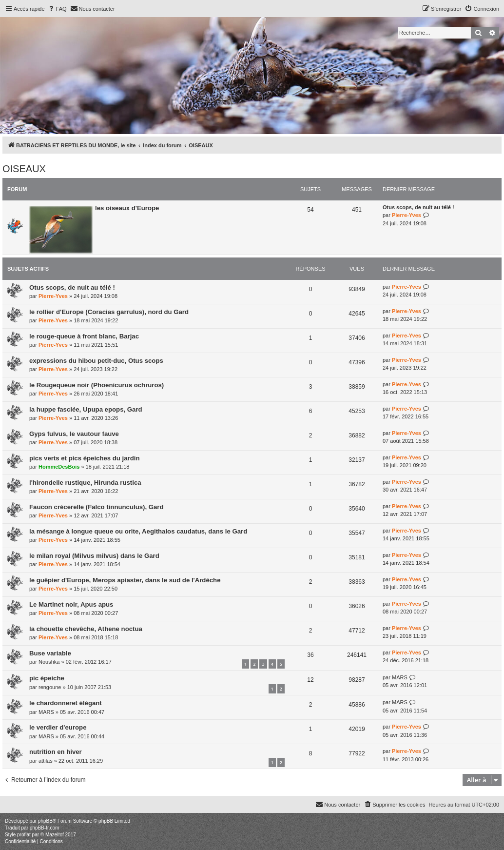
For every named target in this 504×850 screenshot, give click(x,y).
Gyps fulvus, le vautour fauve (74, 434)
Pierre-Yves (407, 215)
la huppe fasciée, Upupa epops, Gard (86, 409)
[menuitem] (57, 9)
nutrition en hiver (56, 752)
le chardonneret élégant (66, 703)
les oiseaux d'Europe (127, 208)
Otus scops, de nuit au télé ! (418, 207)
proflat (24, 835)
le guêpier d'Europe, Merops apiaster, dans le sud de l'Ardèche (125, 580)
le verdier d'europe (58, 727)
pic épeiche (47, 678)
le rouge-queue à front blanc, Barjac (84, 336)
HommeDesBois (59, 467)
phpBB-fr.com (45, 828)
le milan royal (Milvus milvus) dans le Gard (94, 556)
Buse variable (50, 653)
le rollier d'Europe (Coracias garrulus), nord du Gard (109, 312)
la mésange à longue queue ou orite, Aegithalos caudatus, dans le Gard (138, 531)
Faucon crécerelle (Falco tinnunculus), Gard (97, 507)
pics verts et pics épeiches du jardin (84, 458)
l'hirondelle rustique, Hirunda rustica (85, 483)
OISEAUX (24, 169)
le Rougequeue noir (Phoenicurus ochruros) (97, 385)
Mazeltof (55, 835)
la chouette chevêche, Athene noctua (86, 629)
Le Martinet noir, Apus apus (71, 604)
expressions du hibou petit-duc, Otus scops (96, 361)
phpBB (45, 821)
